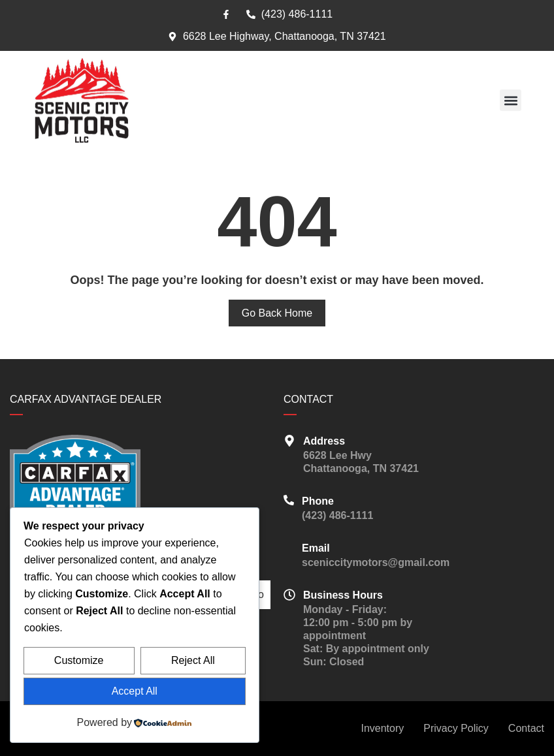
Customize (79, 661)
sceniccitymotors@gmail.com (376, 562)
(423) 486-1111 (337, 515)
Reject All (193, 661)
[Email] (289, 547)
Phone (318, 501)
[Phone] (289, 500)
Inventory (382, 728)
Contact (526, 728)
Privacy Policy (456, 728)
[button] (511, 100)
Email (316, 548)
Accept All (135, 691)
